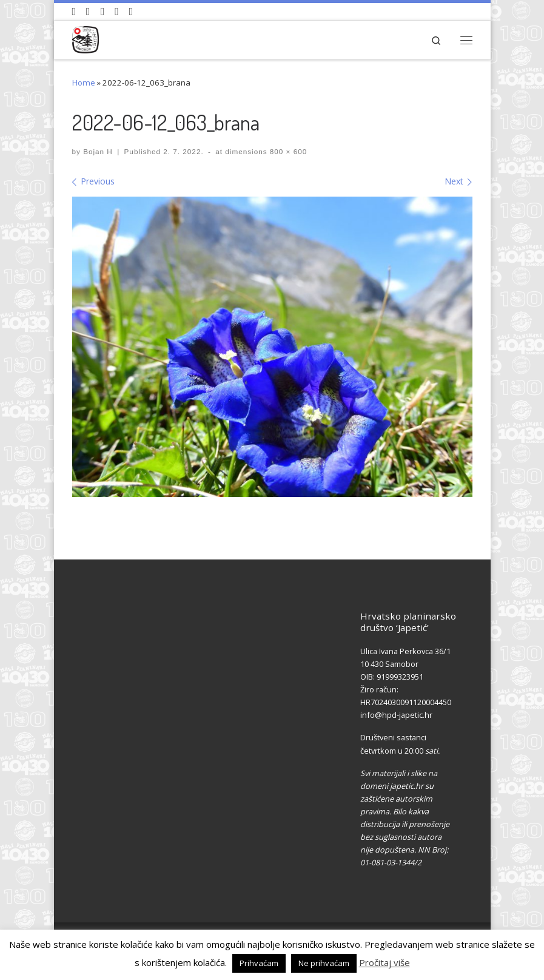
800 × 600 (287, 151)
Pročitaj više (384, 962)
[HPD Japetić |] (86, 38)
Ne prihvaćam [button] (324, 963)
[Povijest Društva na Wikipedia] (117, 12)
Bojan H (98, 151)
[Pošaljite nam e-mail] (131, 12)
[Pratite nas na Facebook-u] (88, 12)
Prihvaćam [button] (259, 963)
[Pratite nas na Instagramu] (103, 12)
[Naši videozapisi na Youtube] (74, 12)
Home (84, 83)
